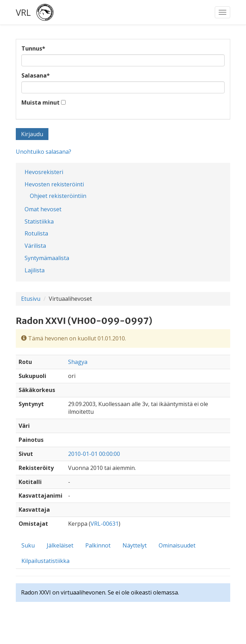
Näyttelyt (135, 545)
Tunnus (33, 48)
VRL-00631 (105, 524)
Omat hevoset (43, 209)
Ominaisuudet (177, 545)
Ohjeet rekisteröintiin (58, 196)
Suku (28, 545)
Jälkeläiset (60, 545)
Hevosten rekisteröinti (54, 184)
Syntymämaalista (47, 258)
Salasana (36, 75)
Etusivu (31, 299)
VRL (23, 12)
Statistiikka (39, 221)
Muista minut (41, 102)
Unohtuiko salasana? (44, 152)
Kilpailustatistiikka (45, 561)
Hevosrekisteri (44, 172)
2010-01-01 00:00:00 (94, 454)
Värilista (35, 246)
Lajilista (35, 270)
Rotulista (36, 233)
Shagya (78, 362)
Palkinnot (98, 545)
